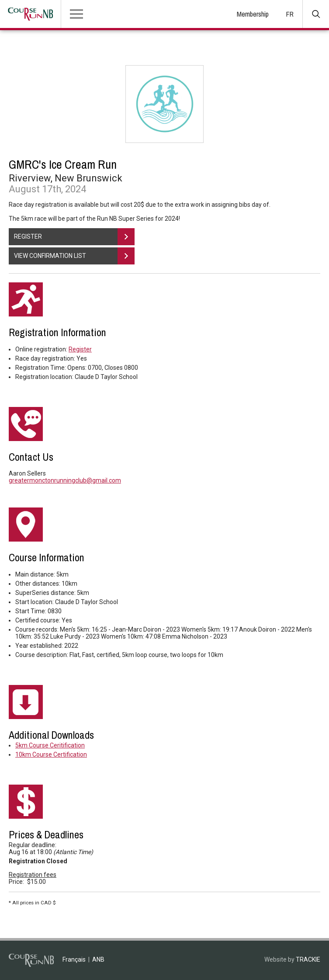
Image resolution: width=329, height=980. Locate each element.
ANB (98, 959)
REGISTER (74, 237)
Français (74, 959)
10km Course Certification (51, 754)
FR (290, 14)
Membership (253, 14)
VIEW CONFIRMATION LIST (74, 256)
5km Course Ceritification (50, 745)
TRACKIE (308, 959)
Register (80, 349)
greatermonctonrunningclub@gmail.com (65, 480)
